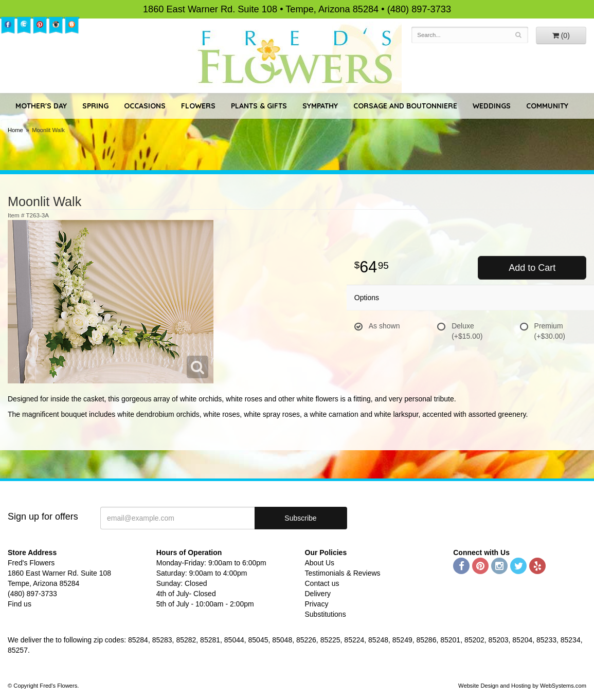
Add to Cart (532, 268)
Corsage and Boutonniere (405, 106)
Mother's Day (41, 106)
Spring (95, 106)
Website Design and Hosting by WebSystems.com (522, 686)
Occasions (145, 106)
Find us (20, 604)
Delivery (318, 594)
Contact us (322, 583)
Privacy (317, 604)
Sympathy (320, 106)
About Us (320, 563)
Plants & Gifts (259, 106)
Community (547, 106)
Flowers (198, 106)
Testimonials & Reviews (343, 573)
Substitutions (326, 614)
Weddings (492, 106)
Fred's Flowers (297, 57)
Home (15, 130)
